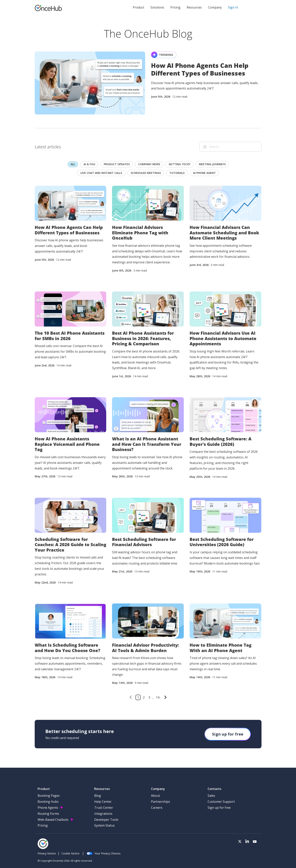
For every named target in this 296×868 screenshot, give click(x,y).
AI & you (89, 164)
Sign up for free (228, 734)
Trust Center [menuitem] (104, 808)
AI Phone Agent (204, 173)
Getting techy (179, 164)
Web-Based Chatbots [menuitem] (53, 820)
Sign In (233, 7)
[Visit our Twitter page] (240, 842)
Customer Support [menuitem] (221, 802)
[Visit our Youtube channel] (255, 842)
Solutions (157, 7)
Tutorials (177, 173)
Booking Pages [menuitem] (49, 796)
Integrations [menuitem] (103, 814)
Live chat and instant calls (101, 173)
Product (139, 7)
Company (215, 7)
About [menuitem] (155, 796)
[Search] (230, 147)
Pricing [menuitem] (43, 825)
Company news (149, 164)
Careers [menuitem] (157, 808)
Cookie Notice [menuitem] (70, 853)
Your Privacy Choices (104, 853)
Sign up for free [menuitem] (219, 808)
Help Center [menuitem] (103, 802)
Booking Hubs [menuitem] (48, 802)
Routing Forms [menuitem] (48, 814)
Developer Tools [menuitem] (106, 820)
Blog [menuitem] (98, 796)
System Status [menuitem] (104, 825)
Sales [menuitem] (211, 796)
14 (158, 697)
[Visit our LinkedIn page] (247, 842)
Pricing (175, 7)
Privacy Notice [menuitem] (47, 853)
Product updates (117, 164)
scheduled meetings (146, 173)
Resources (194, 7)
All (73, 164)
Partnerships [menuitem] (161, 802)
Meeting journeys (212, 164)
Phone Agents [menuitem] (48, 808)
